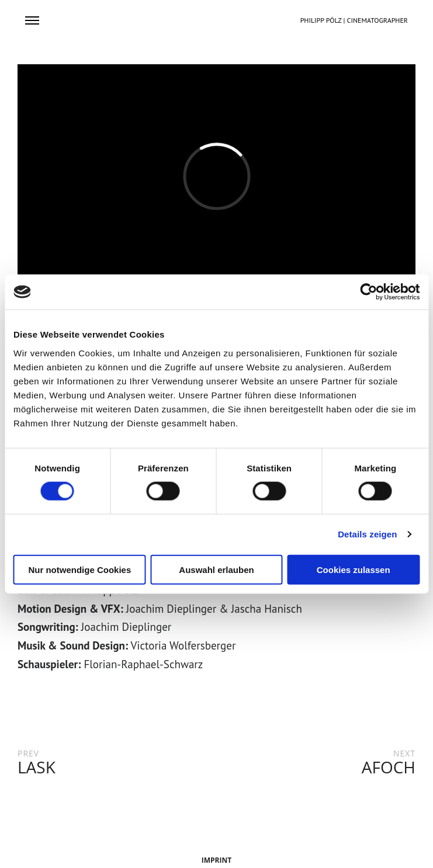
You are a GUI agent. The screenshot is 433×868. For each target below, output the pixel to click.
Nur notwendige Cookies (79, 569)
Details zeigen (367, 534)
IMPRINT (216, 860)
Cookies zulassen (354, 569)
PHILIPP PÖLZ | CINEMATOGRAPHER (354, 20)
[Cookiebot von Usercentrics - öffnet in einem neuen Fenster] (368, 292)
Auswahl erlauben (216, 569)
